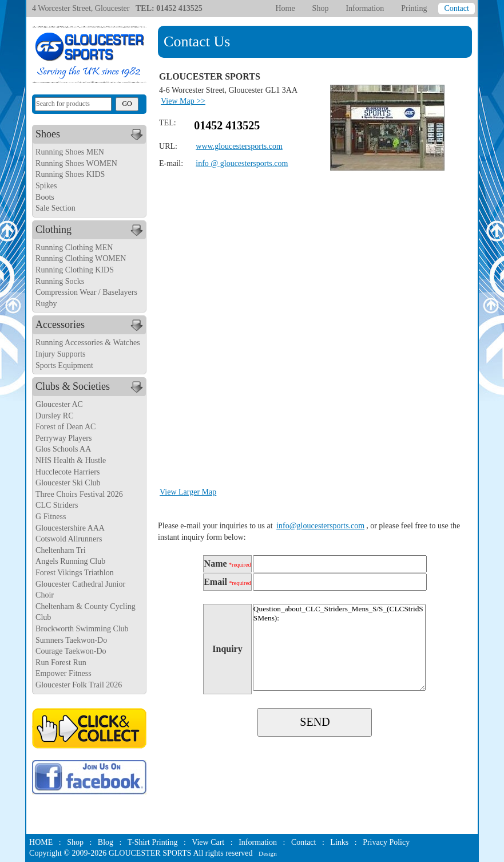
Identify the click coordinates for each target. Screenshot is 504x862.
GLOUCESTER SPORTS (150, 853)
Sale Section (55, 208)
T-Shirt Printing (153, 842)
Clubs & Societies (91, 387)
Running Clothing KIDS (75, 270)
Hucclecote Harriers (68, 472)
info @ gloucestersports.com (242, 163)
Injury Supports (61, 354)
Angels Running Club (70, 561)
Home (285, 8)
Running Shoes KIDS (70, 174)
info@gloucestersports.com (320, 526)
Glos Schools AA (63, 449)
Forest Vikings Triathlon (75, 573)
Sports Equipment (64, 365)
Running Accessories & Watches (88, 343)
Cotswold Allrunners (69, 539)
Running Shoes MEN (70, 152)
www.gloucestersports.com (239, 146)
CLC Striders (57, 505)
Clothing (91, 230)
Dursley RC (55, 416)
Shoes (91, 135)
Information (365, 8)
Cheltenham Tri (61, 550)
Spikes (46, 186)
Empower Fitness (64, 673)
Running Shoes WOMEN (76, 163)
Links (339, 842)
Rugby (46, 304)
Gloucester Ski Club (68, 483)
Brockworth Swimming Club (82, 629)
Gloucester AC (59, 404)
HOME (41, 842)
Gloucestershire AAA (70, 528)
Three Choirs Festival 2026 (79, 494)
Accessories (91, 325)
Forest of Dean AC (66, 427)
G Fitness (51, 517)
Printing (414, 8)
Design (268, 853)
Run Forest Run (61, 663)
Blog (106, 842)
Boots (45, 197)
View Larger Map (188, 492)
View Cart (208, 842)
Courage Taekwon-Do (71, 651)
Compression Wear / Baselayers (86, 292)
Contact (457, 8)
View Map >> (183, 101)
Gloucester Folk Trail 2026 (79, 685)
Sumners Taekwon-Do (71, 640)
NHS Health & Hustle (71, 460)
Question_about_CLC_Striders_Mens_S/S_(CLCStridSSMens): (339, 647)
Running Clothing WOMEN (81, 258)
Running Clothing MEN (74, 248)
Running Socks (60, 281)
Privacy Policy (386, 842)
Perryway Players (64, 438)
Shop (321, 8)
